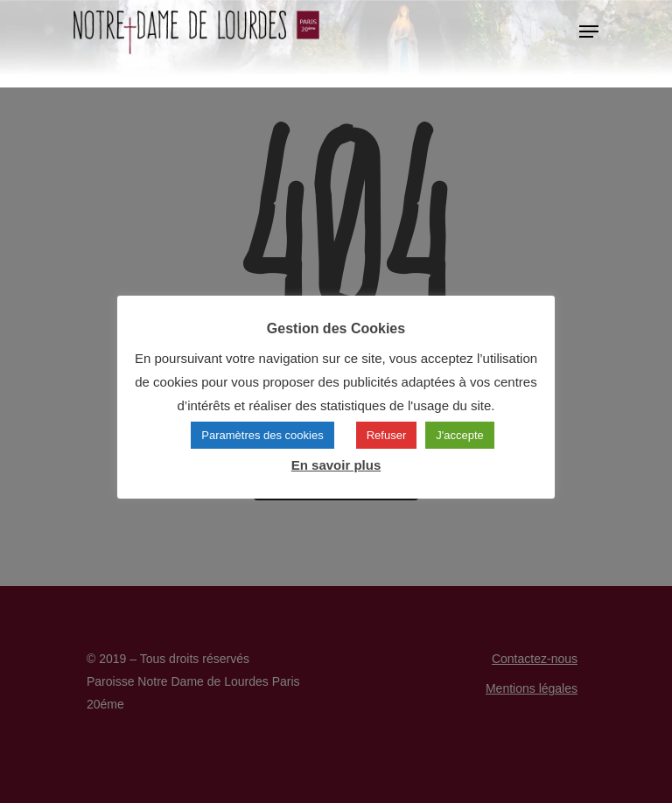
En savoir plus (336, 465)
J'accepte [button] (460, 435)
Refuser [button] (387, 435)
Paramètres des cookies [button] (262, 435)
